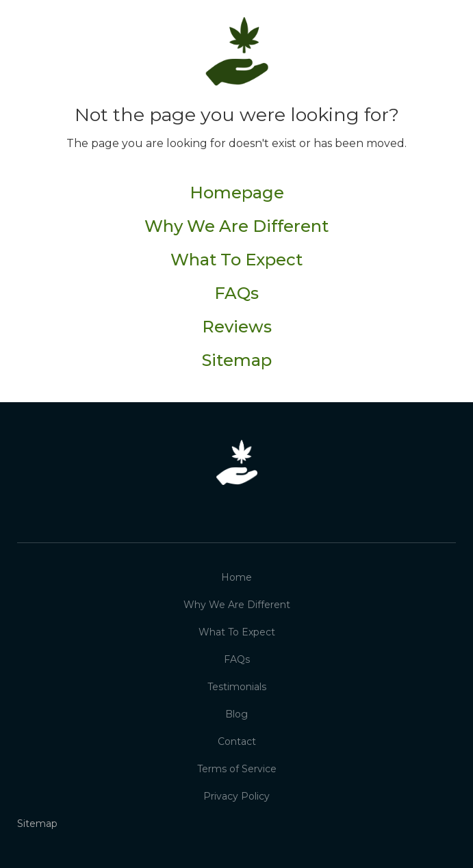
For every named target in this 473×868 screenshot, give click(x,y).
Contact (237, 741)
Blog (236, 714)
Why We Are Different (236, 226)
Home (236, 577)
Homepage (237, 193)
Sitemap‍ (237, 361)
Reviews (237, 327)
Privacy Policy (236, 796)
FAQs (236, 293)
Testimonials (237, 687)
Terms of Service (237, 769)
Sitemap (37, 824)
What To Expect (236, 260)
